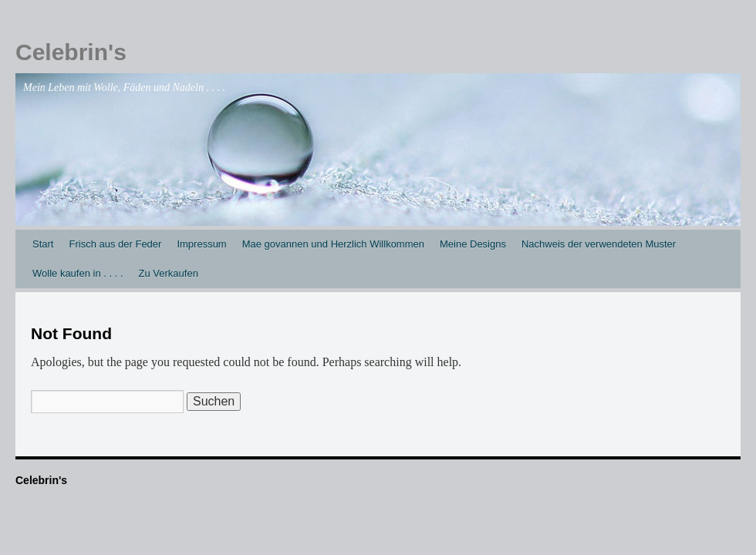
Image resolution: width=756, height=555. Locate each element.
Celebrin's (71, 52)
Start (43, 244)
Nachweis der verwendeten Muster (599, 244)
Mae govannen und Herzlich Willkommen (333, 244)
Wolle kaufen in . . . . (78, 273)
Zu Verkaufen (169, 273)
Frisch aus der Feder (115, 244)
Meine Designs (473, 244)
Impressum (201, 244)
